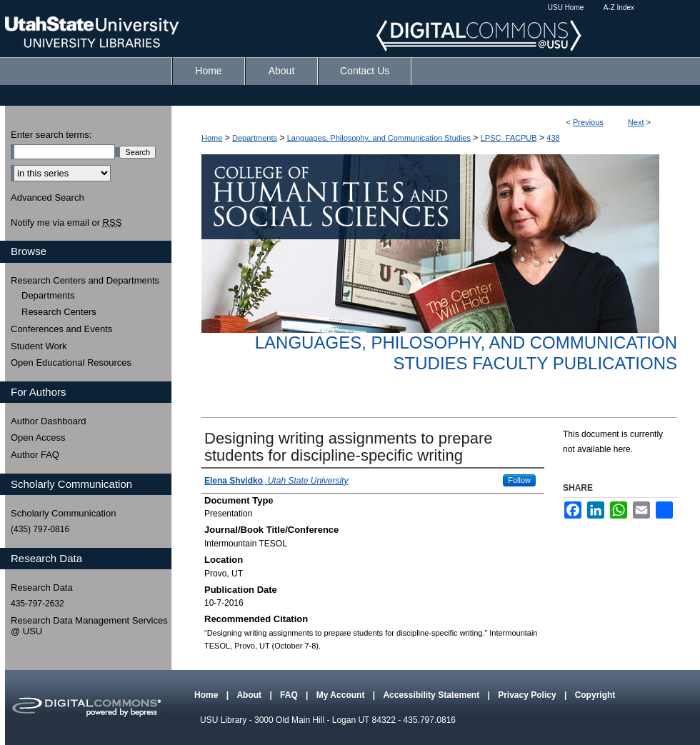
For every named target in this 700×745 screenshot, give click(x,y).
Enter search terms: (51, 135)
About (250, 695)
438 (553, 138)
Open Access (38, 437)
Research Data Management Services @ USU (89, 626)
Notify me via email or (66, 223)
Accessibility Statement (432, 695)
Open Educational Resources (71, 362)
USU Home (566, 7)
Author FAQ (35, 455)
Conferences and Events (61, 329)
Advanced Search (47, 197)
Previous (588, 122)
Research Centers (59, 312)
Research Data (42, 587)
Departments (255, 138)
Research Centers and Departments (85, 280)
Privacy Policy (528, 695)
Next (636, 122)
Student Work (39, 346)
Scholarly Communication (63, 513)
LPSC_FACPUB (509, 138)
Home (212, 138)
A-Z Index (619, 7)
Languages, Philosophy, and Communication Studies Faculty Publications (466, 353)
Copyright (595, 695)
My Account (342, 695)
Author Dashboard (49, 421)
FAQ (290, 695)
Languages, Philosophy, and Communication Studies (379, 138)
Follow (519, 480)
